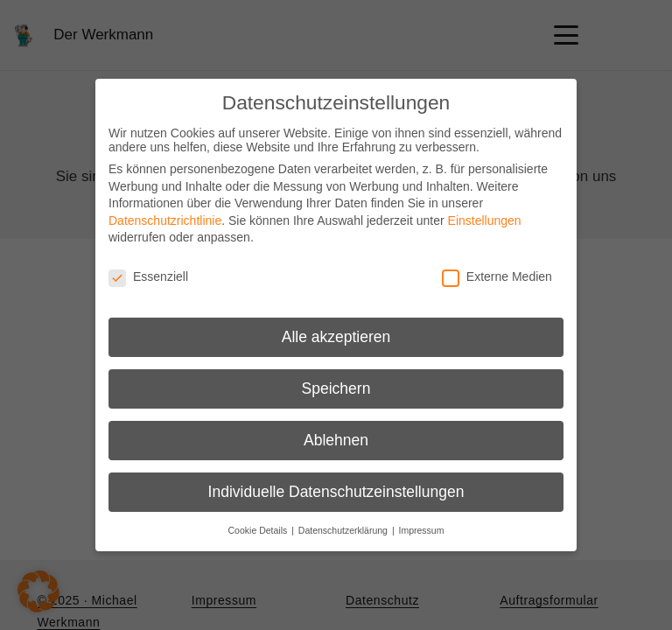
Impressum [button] (422, 530)
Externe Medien (497, 276)
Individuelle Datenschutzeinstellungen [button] (336, 492)
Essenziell (148, 276)
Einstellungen (485, 220)
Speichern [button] (336, 388)
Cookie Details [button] (259, 530)
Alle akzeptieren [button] (336, 337)
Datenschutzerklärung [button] (344, 530)
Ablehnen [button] (336, 440)
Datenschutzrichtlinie (165, 220)
